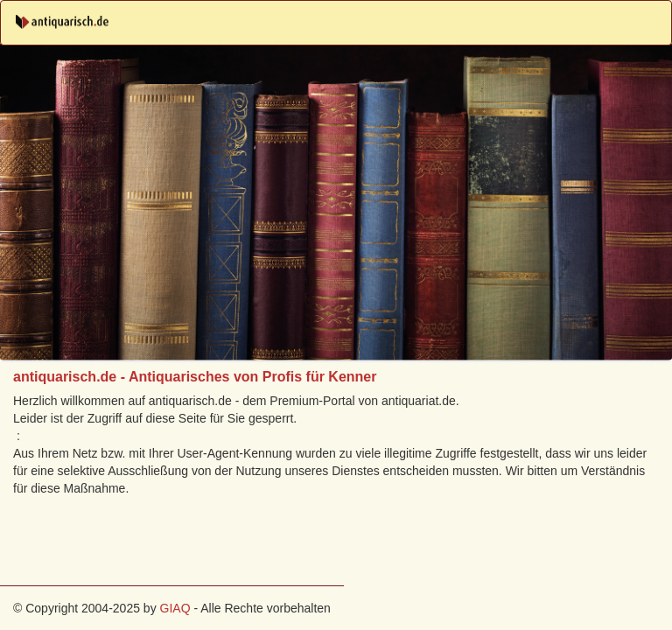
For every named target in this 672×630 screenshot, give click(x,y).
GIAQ (175, 608)
